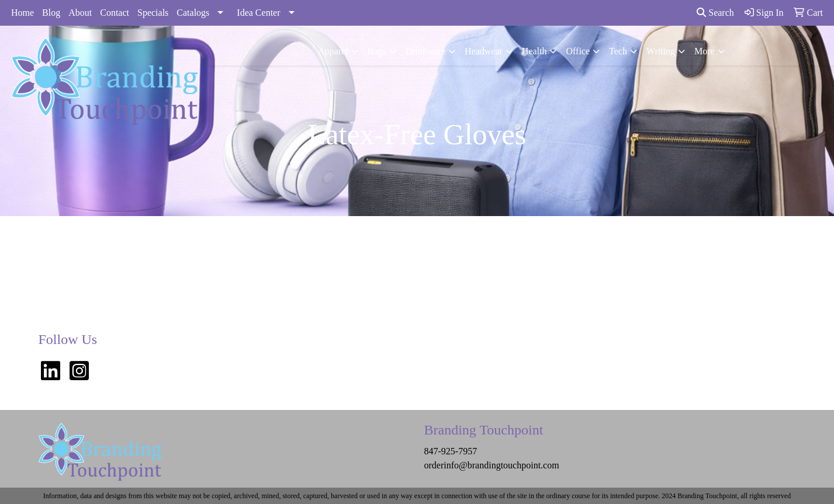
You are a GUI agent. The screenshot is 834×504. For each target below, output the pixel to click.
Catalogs (193, 13)
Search (715, 13)
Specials (153, 13)
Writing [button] (661, 51)
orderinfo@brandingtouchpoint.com (492, 465)
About (80, 13)
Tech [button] (618, 51)
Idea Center (258, 13)
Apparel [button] (333, 51)
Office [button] (578, 51)
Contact (115, 13)
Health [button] (534, 51)
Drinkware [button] (425, 51)
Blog (51, 13)
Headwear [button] (484, 51)
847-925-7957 (451, 451)
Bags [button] (377, 51)
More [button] (705, 51)
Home (23, 13)
